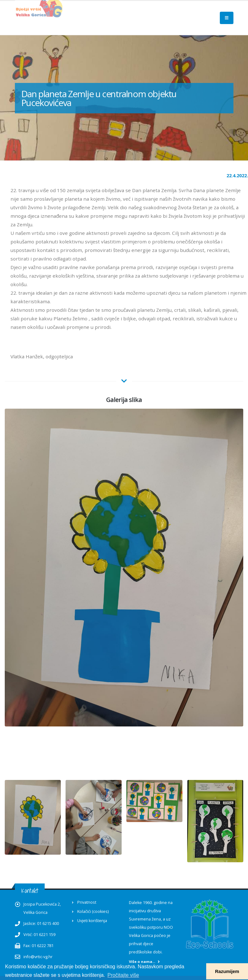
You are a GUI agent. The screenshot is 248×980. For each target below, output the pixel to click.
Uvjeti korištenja (92, 921)
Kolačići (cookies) (93, 911)
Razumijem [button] (227, 971)
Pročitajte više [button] (123, 975)
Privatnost (87, 902)
